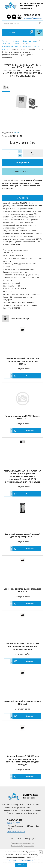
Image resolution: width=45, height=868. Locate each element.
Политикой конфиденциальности (21, 860)
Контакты (33, 813)
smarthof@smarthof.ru (33, 18)
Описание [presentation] (22, 198)
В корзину (23, 163)
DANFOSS (18, 44)
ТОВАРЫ (6, 44)
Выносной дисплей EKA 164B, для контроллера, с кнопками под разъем (22, 361)
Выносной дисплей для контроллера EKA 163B (23, 590)
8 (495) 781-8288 (13, 823)
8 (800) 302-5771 (15, 820)
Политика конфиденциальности (22, 846)
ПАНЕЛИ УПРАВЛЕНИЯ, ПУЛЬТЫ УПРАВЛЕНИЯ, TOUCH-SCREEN (21, 46)
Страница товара (30, 41)
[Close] (41, 852)
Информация (21, 813)
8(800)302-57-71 (32, 15)
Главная (5, 41)
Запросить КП (22, 171)
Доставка (37, 810)
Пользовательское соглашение (22, 843)
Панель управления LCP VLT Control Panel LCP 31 (22, 417)
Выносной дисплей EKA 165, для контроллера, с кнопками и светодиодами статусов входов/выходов (23, 760)
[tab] (22, 198)
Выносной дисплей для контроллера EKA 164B (23, 703)
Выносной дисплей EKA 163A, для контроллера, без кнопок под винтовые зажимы (22, 646)
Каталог (16, 41)
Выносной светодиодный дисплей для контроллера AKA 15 (23, 535)
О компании (26, 810)
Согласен (21, 865)
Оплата (10, 813)
